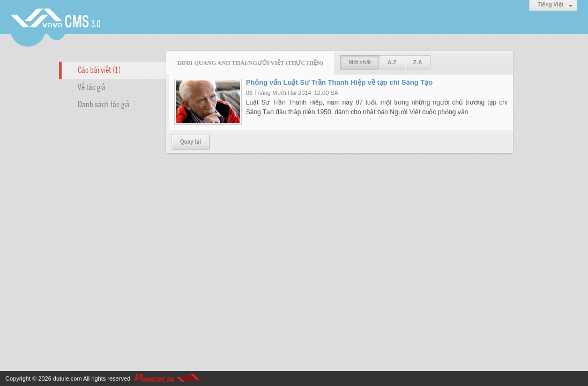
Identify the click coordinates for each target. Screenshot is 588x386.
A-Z (392, 62)
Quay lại (191, 142)
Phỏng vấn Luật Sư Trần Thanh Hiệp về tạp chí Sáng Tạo (339, 82)
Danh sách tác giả (104, 103)
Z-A (418, 62)
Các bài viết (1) (99, 69)
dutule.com (68, 378)
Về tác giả (92, 86)
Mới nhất (360, 62)
